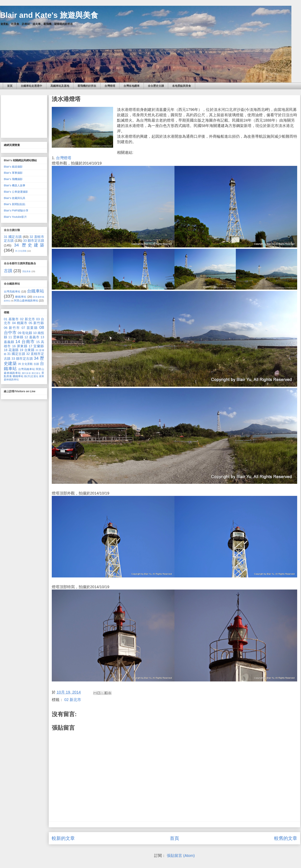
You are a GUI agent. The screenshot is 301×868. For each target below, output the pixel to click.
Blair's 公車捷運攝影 (16, 192)
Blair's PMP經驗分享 (16, 210)
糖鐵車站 (21, 297)
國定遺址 (36, 373)
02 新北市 (73, 700)
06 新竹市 (12, 328)
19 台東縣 (27, 350)
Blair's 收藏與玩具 (15, 198)
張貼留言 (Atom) (181, 856)
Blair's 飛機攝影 (13, 179)
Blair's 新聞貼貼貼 (15, 204)
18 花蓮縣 (11, 350)
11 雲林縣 (16, 337)
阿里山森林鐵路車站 (26, 301)
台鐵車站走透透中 (31, 86)
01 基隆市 (11, 319)
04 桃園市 (20, 323)
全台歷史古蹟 (156, 86)
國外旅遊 (26, 373)
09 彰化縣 (25, 333)
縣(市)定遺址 (31, 376)
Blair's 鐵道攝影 (13, 167)
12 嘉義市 (32, 337)
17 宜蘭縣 (36, 346)
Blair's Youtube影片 (15, 217)
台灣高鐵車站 (12, 292)
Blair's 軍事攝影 (13, 173)
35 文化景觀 (21, 251)
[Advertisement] (24, 116)
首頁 (10, 86)
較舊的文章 (286, 838)
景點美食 (26, 271)
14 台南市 (25, 342)
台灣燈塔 (110, 86)
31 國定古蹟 (13, 237)
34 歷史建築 (29, 245)
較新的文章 (63, 838)
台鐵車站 (36, 291)
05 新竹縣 (36, 323)
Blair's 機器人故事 (15, 185)
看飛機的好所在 (87, 86)
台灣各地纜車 (132, 86)
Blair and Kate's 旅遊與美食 (49, 15)
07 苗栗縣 (30, 328)
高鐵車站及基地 (60, 86)
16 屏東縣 (20, 346)
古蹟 (8, 271)
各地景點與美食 (182, 86)
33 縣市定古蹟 (34, 241)
